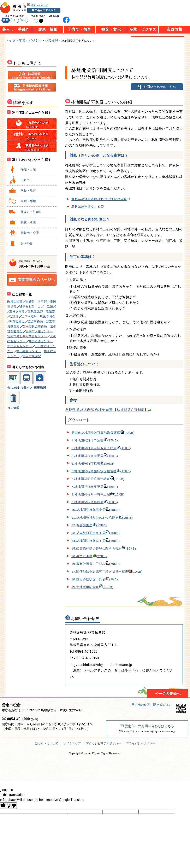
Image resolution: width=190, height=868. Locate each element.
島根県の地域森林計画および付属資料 (100, 199)
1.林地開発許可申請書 (95, 440)
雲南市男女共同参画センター (27, 336)
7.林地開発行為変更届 (95, 487)
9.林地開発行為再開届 (95, 502)
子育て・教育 (79, 29)
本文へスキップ (38, 5)
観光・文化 (111, 29)
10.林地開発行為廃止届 (96, 510)
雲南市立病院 (32, 356)
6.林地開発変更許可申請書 (98, 479)
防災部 (42, 301)
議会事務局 (35, 321)
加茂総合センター (41, 341)
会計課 (14, 316)
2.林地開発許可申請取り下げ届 (101, 448)
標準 (5, 20)
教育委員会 (17, 321)
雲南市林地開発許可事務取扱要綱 (103, 433)
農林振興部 (17, 311)
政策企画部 (15, 301)
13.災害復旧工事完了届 (96, 533)
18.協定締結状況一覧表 (95, 579)
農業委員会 (48, 316)
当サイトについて (47, 743)
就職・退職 (22, 222)
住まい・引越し (25, 212)
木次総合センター (19, 346)
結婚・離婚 (22, 201)
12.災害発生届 (89, 525)
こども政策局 (47, 306)
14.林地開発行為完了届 (96, 541)
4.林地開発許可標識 (93, 464)
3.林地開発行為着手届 (95, 456)
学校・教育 (22, 190)
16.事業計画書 (89, 556)
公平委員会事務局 (35, 326)
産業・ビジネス (143, 29)
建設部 (51, 311)
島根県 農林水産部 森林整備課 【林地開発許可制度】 (108, 410)
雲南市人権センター (39, 331)
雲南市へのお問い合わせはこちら (147, 726)
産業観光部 (35, 311)
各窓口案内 (162, 705)
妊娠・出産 (22, 169)
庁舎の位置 (141, 705)
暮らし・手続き (16, 29)
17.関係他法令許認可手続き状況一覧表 (107, 572)
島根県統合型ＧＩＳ (87, 207)
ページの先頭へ (167, 694)
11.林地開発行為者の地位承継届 (102, 518)
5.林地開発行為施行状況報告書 (101, 471)
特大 (24, 20)
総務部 (30, 301)
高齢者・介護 (24, 233)
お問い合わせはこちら (157, 87)
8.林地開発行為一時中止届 (98, 494)
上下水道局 (29, 316)
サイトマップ (72, 743)
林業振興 (52, 40)
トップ (10, 40)
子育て (19, 180)
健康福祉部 (27, 306)
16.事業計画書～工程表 (96, 564)
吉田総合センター (29, 351)
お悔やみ (21, 243)
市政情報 (175, 29)
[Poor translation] (11, 806)
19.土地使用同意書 (92, 587)
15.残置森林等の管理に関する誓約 (104, 548)
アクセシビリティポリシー (103, 743)
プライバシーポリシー (141, 743)
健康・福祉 (48, 29)
